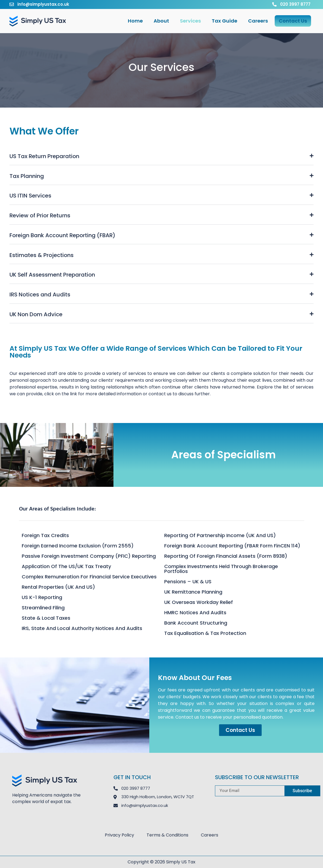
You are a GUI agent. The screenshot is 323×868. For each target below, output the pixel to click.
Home (135, 21)
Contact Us (293, 21)
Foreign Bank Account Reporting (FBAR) (62, 235)
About (161, 21)
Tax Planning (27, 176)
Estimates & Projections (42, 255)
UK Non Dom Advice (36, 314)
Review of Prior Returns (40, 215)
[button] (161, 156)
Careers (258, 21)
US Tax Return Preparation (44, 156)
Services (190, 21)
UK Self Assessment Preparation (52, 275)
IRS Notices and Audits (40, 294)
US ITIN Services (30, 196)
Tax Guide (224, 21)
